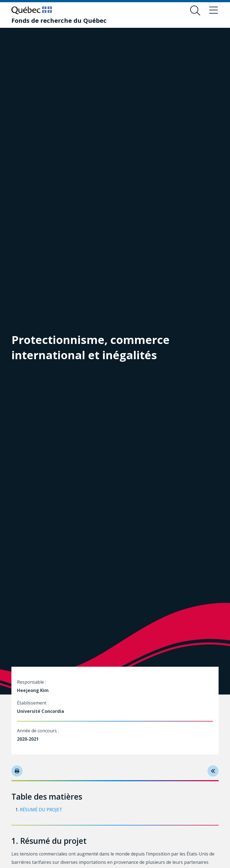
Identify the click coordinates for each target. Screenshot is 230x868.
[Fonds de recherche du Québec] (59, 20)
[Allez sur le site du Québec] (32, 10)
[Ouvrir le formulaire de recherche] (195, 11)
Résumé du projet (41, 810)
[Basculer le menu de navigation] (214, 11)
